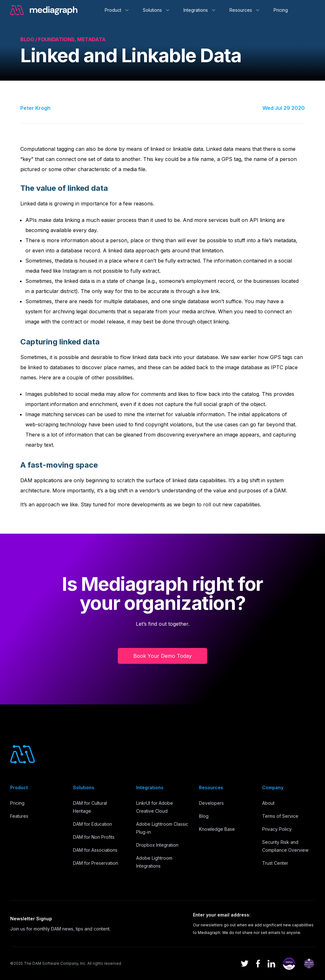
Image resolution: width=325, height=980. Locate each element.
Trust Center (275, 863)
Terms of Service (280, 816)
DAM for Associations (95, 850)
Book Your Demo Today (162, 656)
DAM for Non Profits (94, 837)
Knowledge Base (217, 829)
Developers (211, 803)
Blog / (29, 39)
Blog (204, 816)
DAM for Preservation (96, 863)
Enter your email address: (222, 915)
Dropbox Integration (157, 845)
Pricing (281, 10)
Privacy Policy (277, 829)
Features (19, 816)
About (268, 803)
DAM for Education (93, 824)
